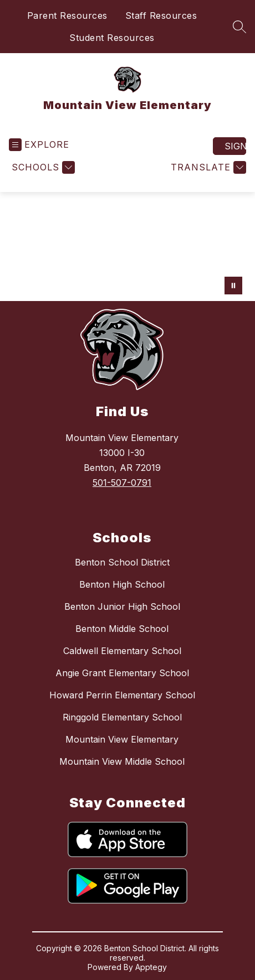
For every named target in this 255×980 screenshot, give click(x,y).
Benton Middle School (122, 629)
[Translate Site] (207, 167)
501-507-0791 (122, 483)
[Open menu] (39, 145)
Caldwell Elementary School (122, 651)
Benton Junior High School (122, 606)
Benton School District (122, 562)
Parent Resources (67, 15)
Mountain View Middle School (122, 761)
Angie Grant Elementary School (122, 673)
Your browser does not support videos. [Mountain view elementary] (127, 247)
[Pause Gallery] (233, 286)
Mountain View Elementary (122, 739)
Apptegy (151, 967)
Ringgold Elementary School (122, 717)
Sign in (235, 146)
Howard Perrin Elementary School (122, 695)
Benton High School (122, 584)
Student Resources (112, 38)
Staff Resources (161, 15)
